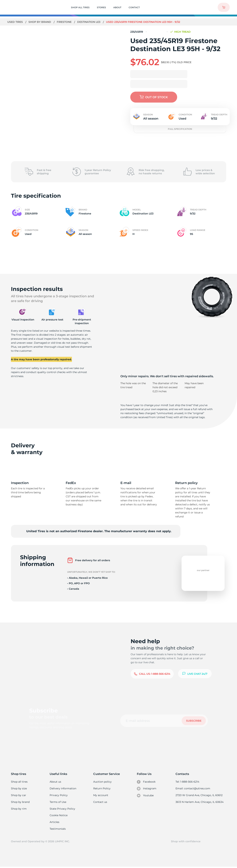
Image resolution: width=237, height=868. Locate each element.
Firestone (65, 22)
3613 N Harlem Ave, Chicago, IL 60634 (200, 802)
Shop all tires (19, 782)
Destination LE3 (89, 22)
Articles (55, 823)
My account (101, 795)
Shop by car (18, 795)
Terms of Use (58, 802)
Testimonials (58, 830)
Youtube (146, 796)
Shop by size (19, 789)
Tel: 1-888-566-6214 (188, 782)
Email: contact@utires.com (193, 789)
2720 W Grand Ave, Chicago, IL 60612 (199, 795)
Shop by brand (40, 22)
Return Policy (102, 789)
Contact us (100, 802)
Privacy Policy (58, 795)
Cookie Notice (59, 816)
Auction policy (102, 782)
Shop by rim (19, 809)
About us (56, 782)
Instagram (147, 789)
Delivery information (63, 789)
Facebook (146, 782)
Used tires (16, 22)
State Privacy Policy (62, 809)
